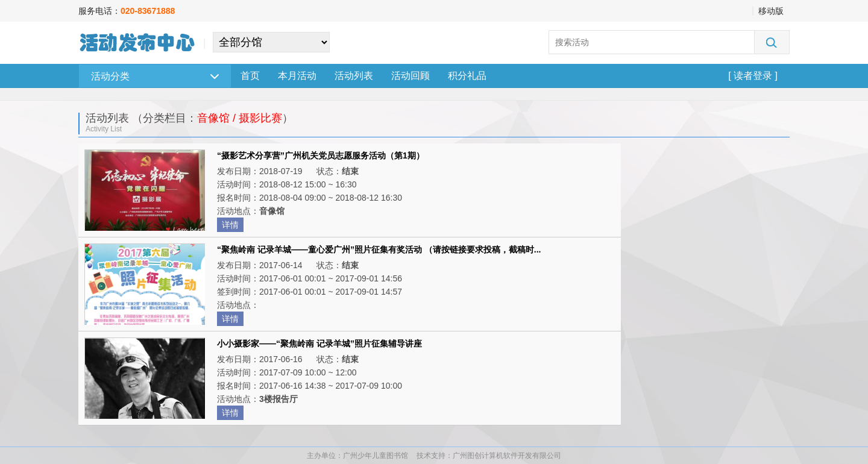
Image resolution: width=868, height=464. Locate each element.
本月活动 (297, 76)
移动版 (771, 11)
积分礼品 (467, 76)
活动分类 (155, 76)
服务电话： (127, 11)
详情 (230, 225)
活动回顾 (410, 76)
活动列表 (354, 76)
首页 (250, 76)
